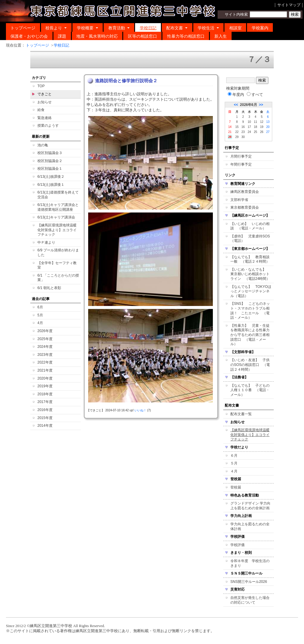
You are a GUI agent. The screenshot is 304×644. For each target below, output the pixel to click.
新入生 (221, 36)
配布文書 (177, 28)
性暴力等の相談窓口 (186, 36)
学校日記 (148, 28)
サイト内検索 (236, 15)
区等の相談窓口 (142, 36)
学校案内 (260, 28)
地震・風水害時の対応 (97, 36)
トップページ (23, 28)
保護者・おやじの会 (29, 36)
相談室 (235, 28)
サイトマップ (289, 5)
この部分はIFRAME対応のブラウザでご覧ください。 (152, 332)
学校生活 (208, 28)
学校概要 (88, 28)
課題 (62, 36)
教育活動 (119, 28)
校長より (56, 28)
